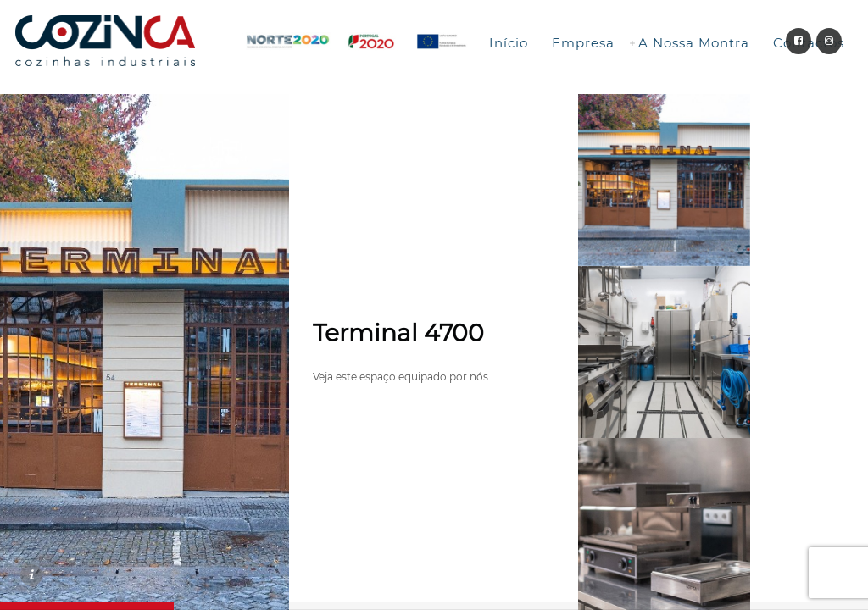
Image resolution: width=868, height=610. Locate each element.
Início (509, 43)
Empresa (583, 43)
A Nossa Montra (694, 43)
